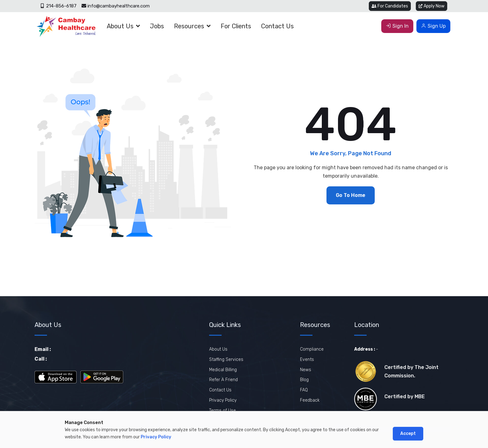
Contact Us (277, 26)
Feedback (310, 400)
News (306, 370)
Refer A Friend (223, 380)
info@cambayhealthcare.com (116, 6)
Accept (408, 434)
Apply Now (432, 6)
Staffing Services (226, 359)
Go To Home (351, 195)
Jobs (157, 26)
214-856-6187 (59, 6)
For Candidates (390, 6)
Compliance (312, 349)
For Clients (236, 26)
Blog (304, 380)
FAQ (304, 390)
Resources (189, 26)
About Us (120, 26)
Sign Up (433, 26)
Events (307, 359)
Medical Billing (223, 370)
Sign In (397, 26)
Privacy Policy (223, 400)
